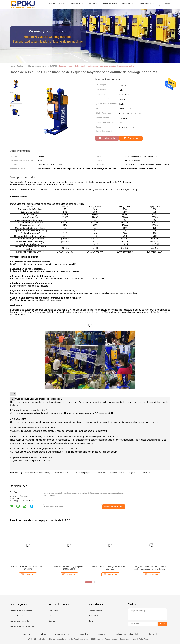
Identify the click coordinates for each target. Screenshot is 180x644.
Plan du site (102, 634)
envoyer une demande (114, 507)
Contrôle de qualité (109, 4)
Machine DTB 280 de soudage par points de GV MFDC (28, 568)
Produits (62, 4)
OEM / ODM (93, 616)
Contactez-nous (127, 4)
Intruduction (54, 611)
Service (52, 621)
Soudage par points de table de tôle (91, 473)
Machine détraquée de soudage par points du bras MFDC (48, 473)
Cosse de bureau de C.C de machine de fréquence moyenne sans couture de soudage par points (96, 66)
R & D (91, 621)
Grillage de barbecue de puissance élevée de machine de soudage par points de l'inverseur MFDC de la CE (151, 568)
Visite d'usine (92, 4)
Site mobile (153, 634)
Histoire (52, 616)
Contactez (131, 138)
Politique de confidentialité (127, 634)
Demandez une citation (146, 4)
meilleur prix (107, 138)
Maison (52, 4)
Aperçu (27, 634)
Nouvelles (83, 634)
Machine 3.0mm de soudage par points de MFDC (130, 473)
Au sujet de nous (76, 4)
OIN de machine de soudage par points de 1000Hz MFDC (69, 568)
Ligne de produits (95, 611)
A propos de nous (62, 634)
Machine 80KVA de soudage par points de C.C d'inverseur (110, 568)
